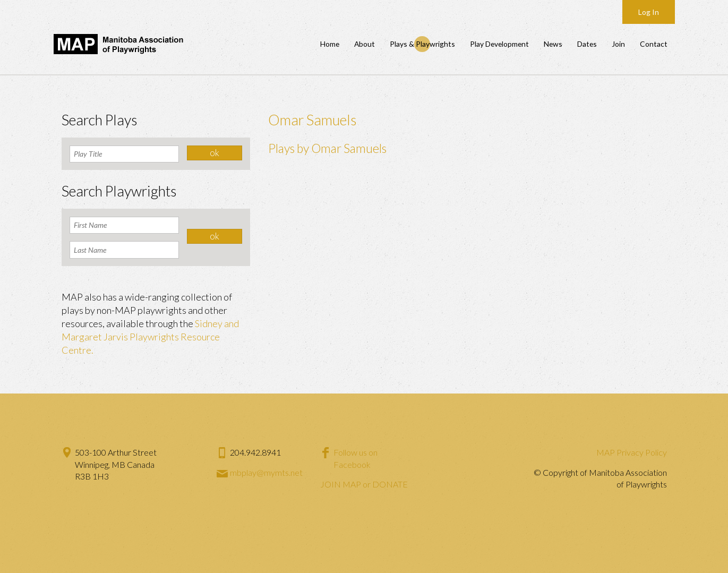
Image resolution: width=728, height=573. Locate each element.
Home (330, 44)
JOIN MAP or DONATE (364, 484)
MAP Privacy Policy (632, 452)
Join (618, 44)
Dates (587, 44)
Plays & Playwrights (422, 44)
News (553, 44)
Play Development (499, 44)
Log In (649, 12)
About (365, 44)
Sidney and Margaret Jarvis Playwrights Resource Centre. (150, 337)
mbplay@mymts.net (266, 472)
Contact (654, 44)
